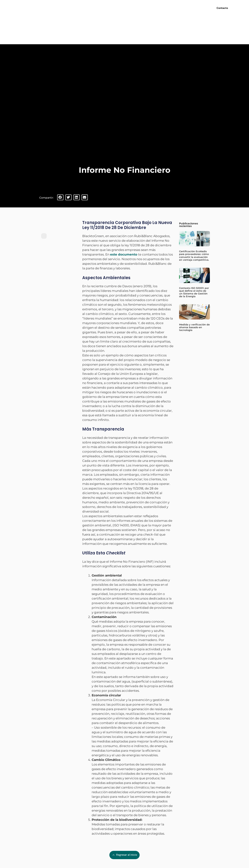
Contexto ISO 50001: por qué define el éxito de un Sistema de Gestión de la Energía (194, 292)
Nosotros (99, 7)
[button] (60, 197)
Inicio (83, 7)
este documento (124, 254)
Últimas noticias (160, 7)
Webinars (139, 7)
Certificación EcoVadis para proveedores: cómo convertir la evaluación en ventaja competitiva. (194, 256)
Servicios (120, 7)
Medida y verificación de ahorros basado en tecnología (194, 327)
